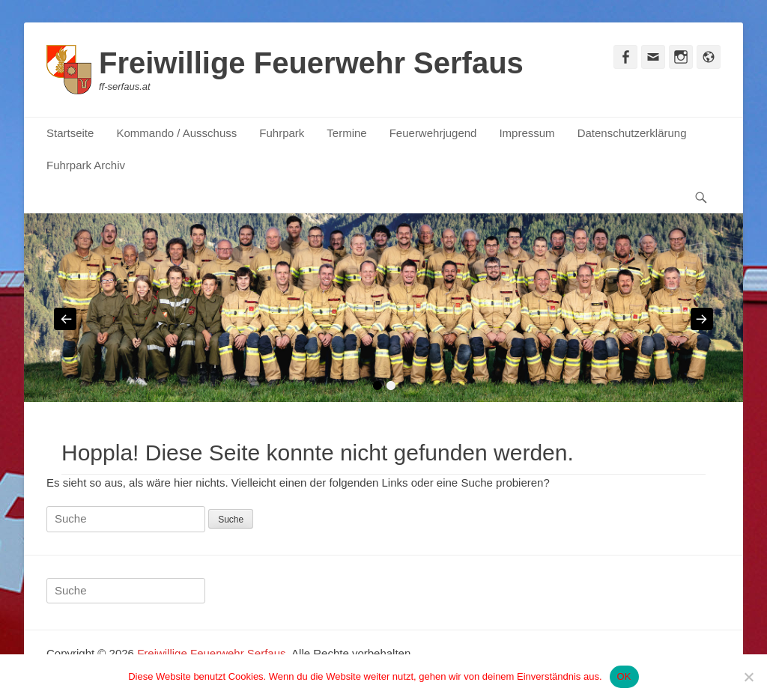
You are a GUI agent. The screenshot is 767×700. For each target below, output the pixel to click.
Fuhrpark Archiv (86, 165)
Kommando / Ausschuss (176, 133)
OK (624, 676)
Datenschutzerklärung (632, 133)
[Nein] (748, 677)
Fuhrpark (282, 133)
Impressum (527, 133)
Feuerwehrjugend (433, 133)
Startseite (70, 133)
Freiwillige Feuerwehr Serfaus (311, 63)
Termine (346, 133)
